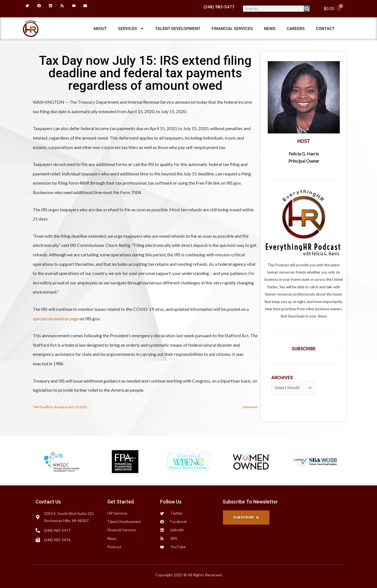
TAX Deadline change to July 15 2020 (61, 407)
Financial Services (232, 29)
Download (250, 407)
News (270, 29)
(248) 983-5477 (219, 7)
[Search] (307, 9)
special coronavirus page (56, 318)
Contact (325, 29)
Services (131, 28)
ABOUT (100, 29)
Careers (296, 29)
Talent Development (178, 29)
